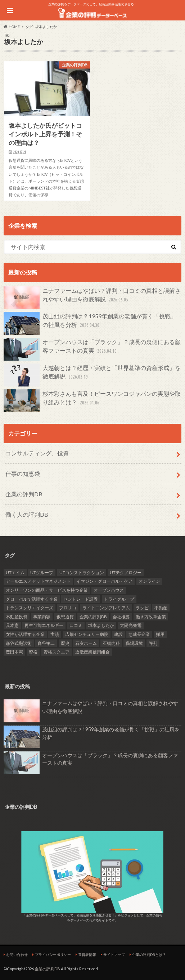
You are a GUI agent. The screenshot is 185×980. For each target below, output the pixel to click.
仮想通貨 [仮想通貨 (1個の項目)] (65, 617)
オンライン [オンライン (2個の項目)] (149, 581)
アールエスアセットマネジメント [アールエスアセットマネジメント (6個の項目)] (38, 581)
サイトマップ (114, 955)
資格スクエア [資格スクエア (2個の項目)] (57, 652)
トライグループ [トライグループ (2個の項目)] (119, 599)
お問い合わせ (17, 955)
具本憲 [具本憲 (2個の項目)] (12, 625)
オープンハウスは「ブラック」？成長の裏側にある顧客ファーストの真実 (92, 349)
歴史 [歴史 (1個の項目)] (65, 643)
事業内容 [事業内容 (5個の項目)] (42, 617)
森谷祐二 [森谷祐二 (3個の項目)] (46, 643)
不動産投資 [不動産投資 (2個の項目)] (17, 617)
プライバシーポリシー (53, 955)
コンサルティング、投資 (37, 453)
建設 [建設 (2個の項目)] (118, 634)
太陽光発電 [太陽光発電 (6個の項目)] (131, 625)
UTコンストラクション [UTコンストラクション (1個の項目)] (82, 573)
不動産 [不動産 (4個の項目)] (161, 608)
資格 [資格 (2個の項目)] (33, 652)
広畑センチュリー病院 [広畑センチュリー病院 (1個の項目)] (87, 634)
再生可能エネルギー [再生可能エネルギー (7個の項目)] (44, 625)
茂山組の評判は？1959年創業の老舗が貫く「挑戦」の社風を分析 (90, 323)
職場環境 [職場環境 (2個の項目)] (134, 643)
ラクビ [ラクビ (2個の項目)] (142, 608)
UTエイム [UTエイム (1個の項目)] (15, 573)
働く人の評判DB (27, 514)
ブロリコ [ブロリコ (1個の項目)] (68, 608)
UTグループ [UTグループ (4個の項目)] (42, 573)
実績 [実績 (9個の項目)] (55, 634)
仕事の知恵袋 (23, 473)
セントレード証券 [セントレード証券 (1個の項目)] (81, 599)
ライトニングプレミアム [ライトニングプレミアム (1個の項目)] (106, 608)
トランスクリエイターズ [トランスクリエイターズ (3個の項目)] (30, 608)
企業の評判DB (24, 494)
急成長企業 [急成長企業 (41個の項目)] (139, 634)
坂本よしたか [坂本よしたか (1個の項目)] (101, 625)
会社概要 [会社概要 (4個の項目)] (121, 617)
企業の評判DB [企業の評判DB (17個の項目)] (93, 617)
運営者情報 (87, 955)
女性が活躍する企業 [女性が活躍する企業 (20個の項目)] (25, 634)
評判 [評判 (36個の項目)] (153, 643)
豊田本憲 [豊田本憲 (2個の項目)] (14, 652)
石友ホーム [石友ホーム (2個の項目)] (86, 643)
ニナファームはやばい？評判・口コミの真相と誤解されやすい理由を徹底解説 (92, 298)
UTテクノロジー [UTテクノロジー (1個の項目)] (126, 573)
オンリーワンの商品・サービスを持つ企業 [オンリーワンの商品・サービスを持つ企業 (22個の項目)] (47, 590)
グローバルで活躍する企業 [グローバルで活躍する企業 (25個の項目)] (32, 599)
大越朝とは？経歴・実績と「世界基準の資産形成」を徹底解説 (92, 375)
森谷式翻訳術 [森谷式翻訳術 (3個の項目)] (19, 643)
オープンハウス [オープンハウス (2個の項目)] (109, 590)
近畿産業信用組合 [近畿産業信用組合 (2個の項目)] (92, 652)
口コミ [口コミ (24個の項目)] (76, 625)
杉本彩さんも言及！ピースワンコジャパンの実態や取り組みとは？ (92, 401)
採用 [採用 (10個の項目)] (160, 634)
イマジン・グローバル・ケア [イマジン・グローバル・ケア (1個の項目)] (104, 581)
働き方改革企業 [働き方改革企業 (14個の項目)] (151, 617)
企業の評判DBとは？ (149, 955)
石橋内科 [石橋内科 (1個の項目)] (111, 643)
